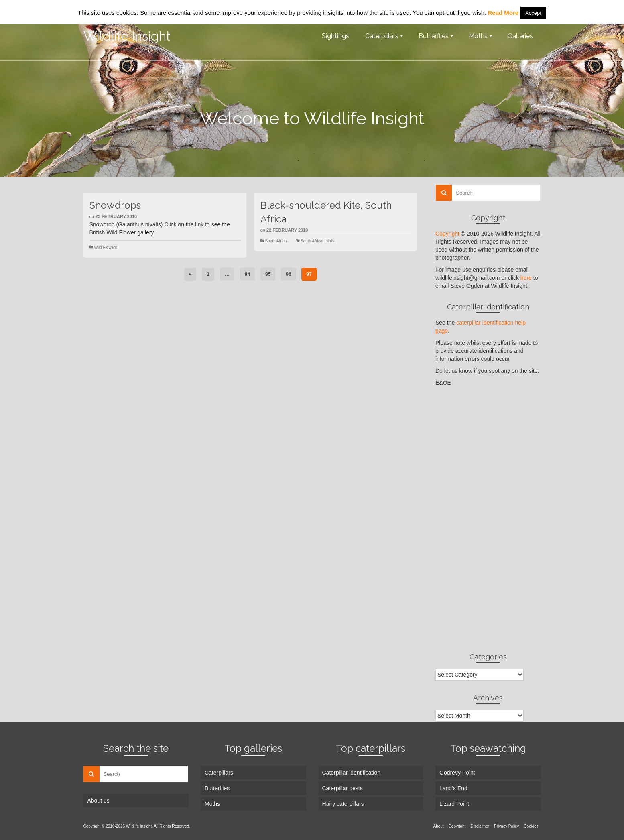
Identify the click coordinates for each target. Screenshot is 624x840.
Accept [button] (533, 13)
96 (288, 274)
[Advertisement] (488, 519)
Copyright (447, 234)
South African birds (317, 241)
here (526, 278)
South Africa (276, 241)
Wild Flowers (105, 247)
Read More (503, 13)
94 (247, 274)
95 (268, 274)
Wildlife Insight (127, 36)
